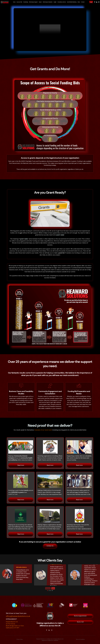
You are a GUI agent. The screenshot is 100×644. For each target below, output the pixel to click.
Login (91, 2)
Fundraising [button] (26, 2)
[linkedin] (49, 630)
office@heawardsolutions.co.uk (18, 616)
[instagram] (52, 630)
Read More (19, 579)
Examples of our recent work (43, 430)
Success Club (19, 2)
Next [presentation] (53, 588)
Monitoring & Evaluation (48, 2)
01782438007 (11, 619)
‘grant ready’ (60, 235)
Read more (21, 465)
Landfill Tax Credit (13, 494)
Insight (55, 2)
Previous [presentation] (48, 588)
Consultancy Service (62, 2)
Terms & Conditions (80, 639)
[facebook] (47, 630)
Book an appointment (80, 616)
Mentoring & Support (33, 2)
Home (14, 2)
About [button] (79, 2)
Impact (40, 2)
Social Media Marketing (72, 2)
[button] (47, 590)
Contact (83, 2)
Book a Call (80, 622)
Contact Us (50, 546)
